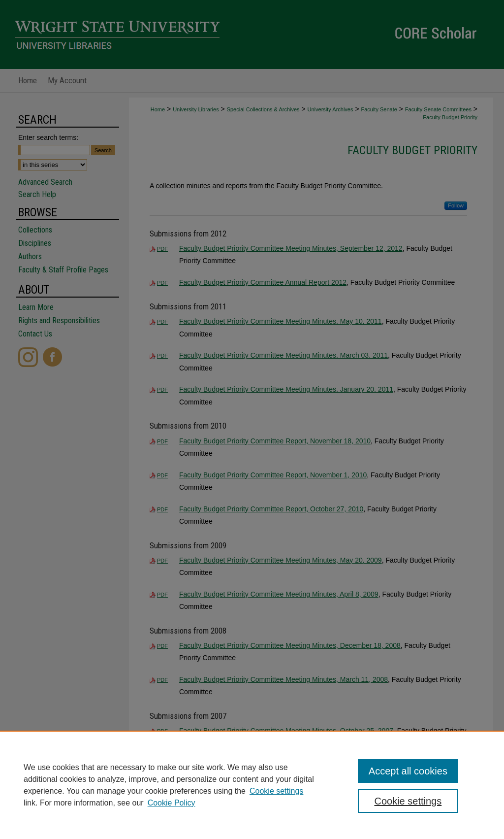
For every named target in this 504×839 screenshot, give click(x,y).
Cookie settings (276, 791)
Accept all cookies (408, 771)
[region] (252, 785)
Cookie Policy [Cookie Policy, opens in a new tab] (172, 803)
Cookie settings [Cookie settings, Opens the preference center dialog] (408, 801)
